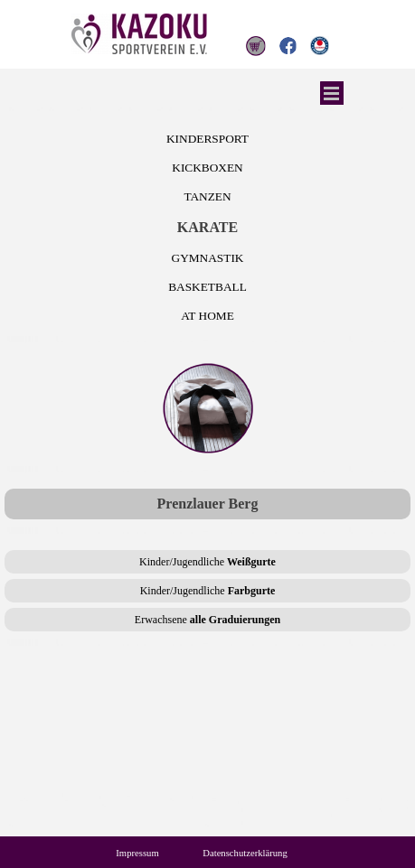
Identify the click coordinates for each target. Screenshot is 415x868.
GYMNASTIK (208, 258)
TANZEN (207, 196)
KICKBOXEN (207, 168)
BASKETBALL (207, 287)
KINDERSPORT (207, 139)
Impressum (137, 853)
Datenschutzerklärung (245, 853)
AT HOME (207, 316)
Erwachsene (207, 620)
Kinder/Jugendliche (207, 562)
